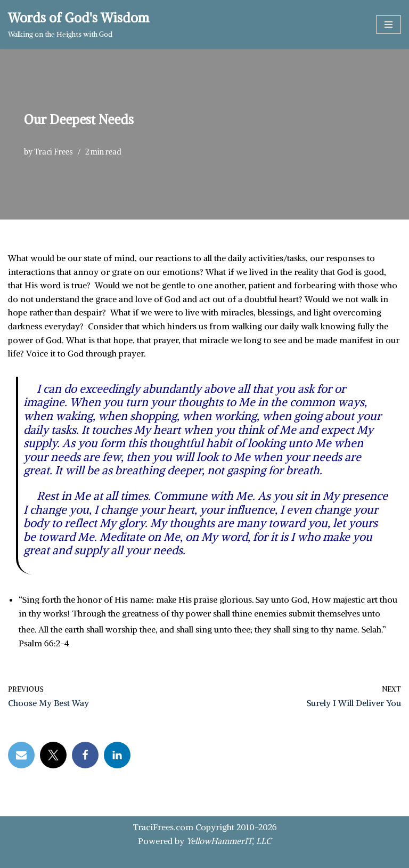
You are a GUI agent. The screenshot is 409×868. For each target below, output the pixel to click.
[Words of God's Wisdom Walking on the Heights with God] (79, 25)
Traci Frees (54, 152)
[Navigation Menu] (388, 25)
